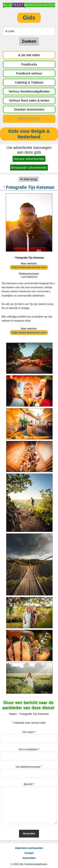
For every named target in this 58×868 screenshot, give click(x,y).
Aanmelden (29, 858)
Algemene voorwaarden (29, 848)
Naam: (14, 714)
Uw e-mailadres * (29, 749)
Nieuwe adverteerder (29, 159)
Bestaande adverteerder (29, 168)
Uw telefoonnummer (29, 767)
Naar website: (29, 263)
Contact (29, 853)
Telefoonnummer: (29, 274)
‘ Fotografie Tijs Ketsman (29, 258)
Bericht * (29, 784)
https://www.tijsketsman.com (29, 267)
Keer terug (30, 179)
